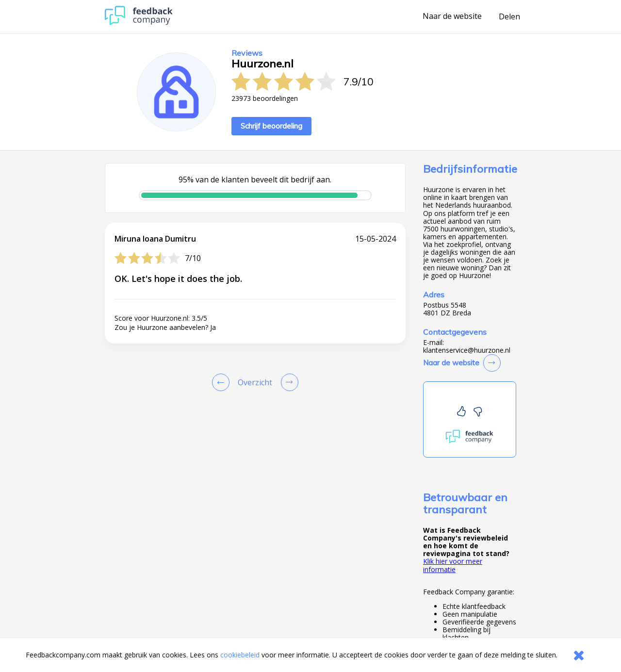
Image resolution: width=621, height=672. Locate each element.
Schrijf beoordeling (271, 126)
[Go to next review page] (288, 382)
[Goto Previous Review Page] (223, 382)
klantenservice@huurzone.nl (467, 350)
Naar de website (452, 16)
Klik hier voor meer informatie (453, 565)
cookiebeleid (240, 655)
